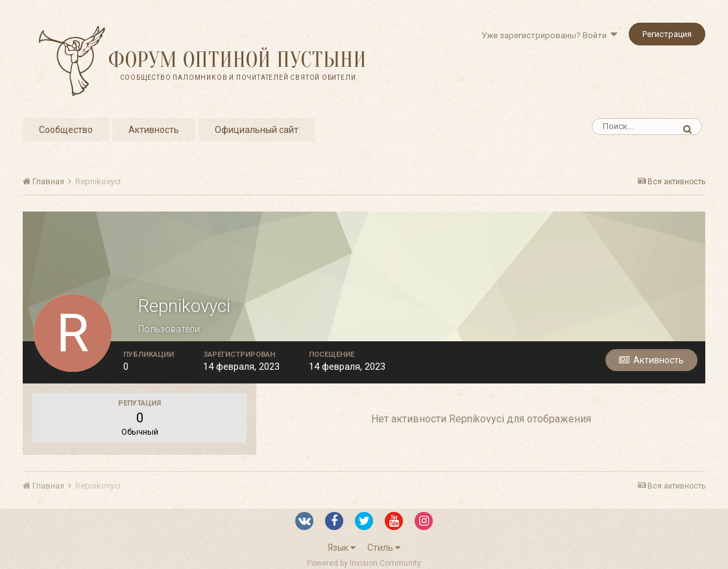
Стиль (384, 548)
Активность (154, 130)
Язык (342, 548)
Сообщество (66, 130)
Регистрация (667, 34)
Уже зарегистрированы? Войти (549, 35)
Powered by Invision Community (364, 563)
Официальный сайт (257, 130)
